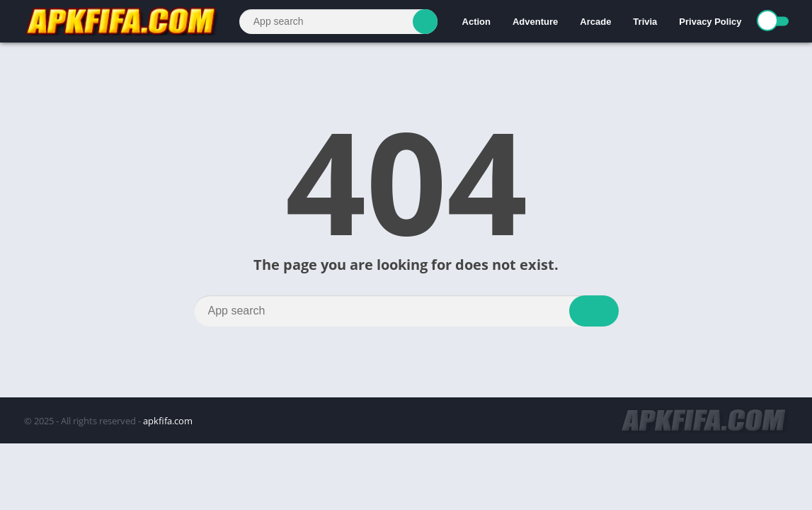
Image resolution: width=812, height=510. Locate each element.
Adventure (535, 22)
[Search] (338, 22)
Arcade (595, 22)
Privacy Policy (710, 22)
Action (476, 22)
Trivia (645, 22)
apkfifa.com (168, 421)
